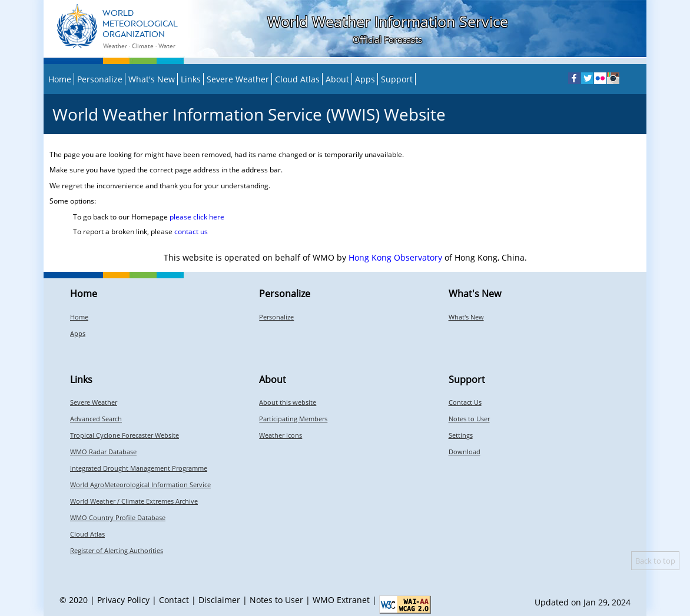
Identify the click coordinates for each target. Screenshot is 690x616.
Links (191, 79)
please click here (197, 217)
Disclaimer (219, 600)
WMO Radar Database (103, 452)
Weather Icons (281, 435)
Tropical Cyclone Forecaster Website (125, 435)
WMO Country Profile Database (118, 517)
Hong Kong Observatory (395, 257)
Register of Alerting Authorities (117, 550)
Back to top (655, 561)
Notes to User (469, 419)
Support (397, 79)
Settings (461, 435)
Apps (365, 79)
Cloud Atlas (297, 79)
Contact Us (465, 402)
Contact (174, 600)
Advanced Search (96, 419)
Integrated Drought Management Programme (139, 468)
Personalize (100, 79)
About (337, 79)
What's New (152, 79)
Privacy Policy (123, 600)
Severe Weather (238, 79)
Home (60, 79)
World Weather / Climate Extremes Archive (134, 501)
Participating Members (293, 419)
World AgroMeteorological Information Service (140, 485)
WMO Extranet (341, 600)
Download (465, 452)
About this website (288, 402)
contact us (191, 232)
